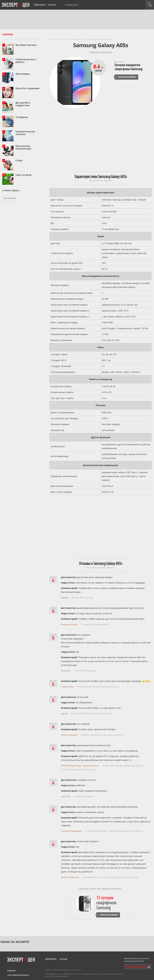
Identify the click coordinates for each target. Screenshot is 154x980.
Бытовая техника (26, 45)
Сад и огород (23, 175)
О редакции (71, 5)
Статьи (52, 5)
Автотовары (23, 74)
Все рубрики (10, 198)
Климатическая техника (25, 133)
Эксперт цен (16, 5)
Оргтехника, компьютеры (23, 147)
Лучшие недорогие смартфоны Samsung (129, 67)
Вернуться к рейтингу (126, 77)
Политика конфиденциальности (86, 974)
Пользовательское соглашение (58, 974)
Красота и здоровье (27, 88)
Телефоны (22, 117)
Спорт (19, 160)
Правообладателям (61, 976)
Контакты (77, 970)
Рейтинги (40, 5)
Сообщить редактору (136, 967)
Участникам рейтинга (18, 975)
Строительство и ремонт (26, 61)
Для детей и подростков (23, 104)
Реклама (11, 971)
